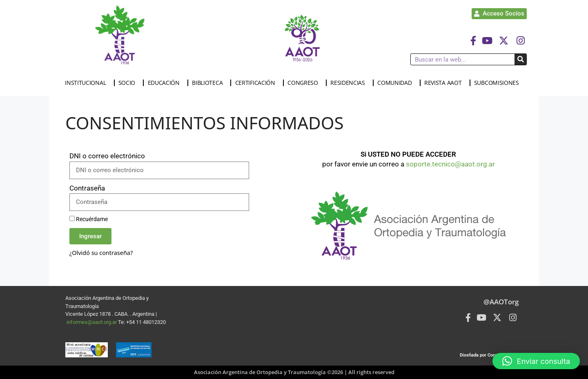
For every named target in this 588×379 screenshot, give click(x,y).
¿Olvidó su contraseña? (101, 253)
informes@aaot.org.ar (92, 322)
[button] (536, 361)
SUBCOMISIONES (499, 83)
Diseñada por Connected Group (491, 355)
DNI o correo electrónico (107, 156)
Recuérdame (89, 219)
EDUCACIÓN (166, 83)
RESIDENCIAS (350, 83)
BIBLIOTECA (209, 83)
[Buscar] (520, 59)
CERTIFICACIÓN (257, 83)
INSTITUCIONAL (87, 83)
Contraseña (87, 188)
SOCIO (129, 83)
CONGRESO (305, 83)
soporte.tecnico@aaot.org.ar (450, 164)
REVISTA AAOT (445, 83)
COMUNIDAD (396, 83)
